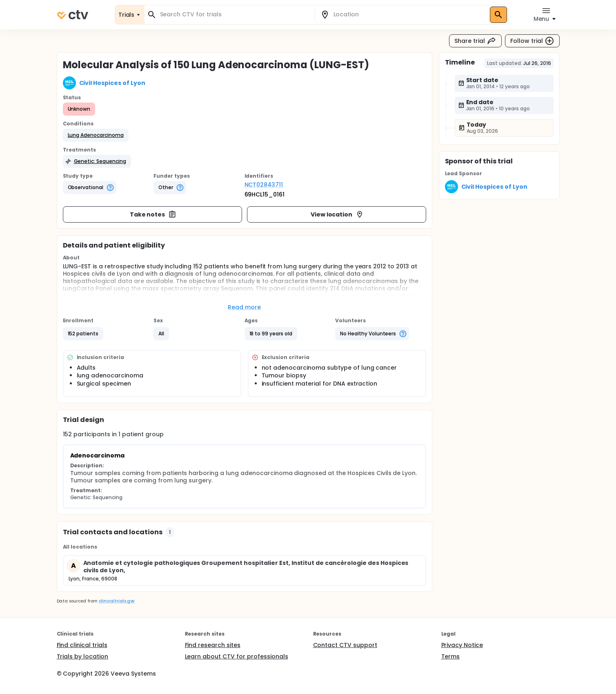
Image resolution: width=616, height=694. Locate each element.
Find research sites (213, 645)
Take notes (153, 214)
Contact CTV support (345, 645)
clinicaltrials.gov (117, 601)
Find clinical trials (82, 645)
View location (337, 214)
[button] (96, 135)
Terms (451, 656)
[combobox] (234, 15)
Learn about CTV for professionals (237, 656)
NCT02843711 (264, 185)
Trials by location (82, 656)
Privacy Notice (462, 645)
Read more (244, 307)
